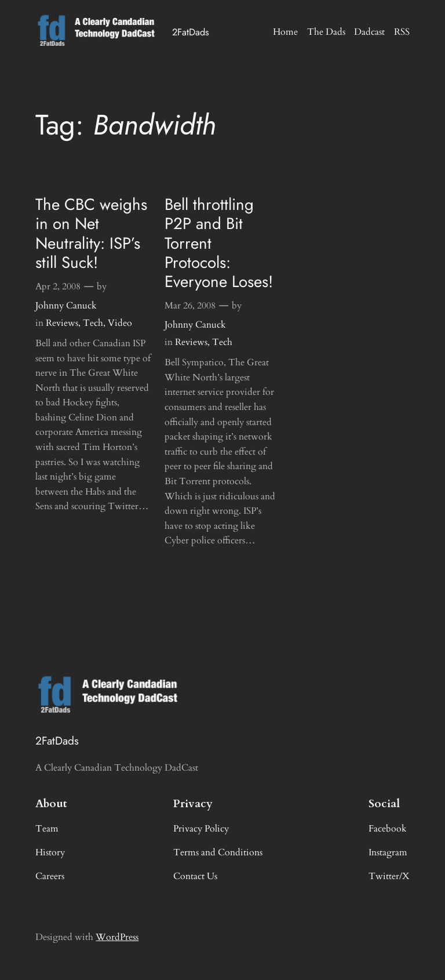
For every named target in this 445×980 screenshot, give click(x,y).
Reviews (62, 323)
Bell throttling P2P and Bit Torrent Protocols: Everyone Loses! (219, 243)
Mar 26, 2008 (190, 306)
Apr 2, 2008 (58, 286)
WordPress (117, 937)
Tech (93, 323)
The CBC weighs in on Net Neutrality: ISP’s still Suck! (91, 233)
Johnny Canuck (66, 306)
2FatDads (191, 32)
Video (120, 323)
